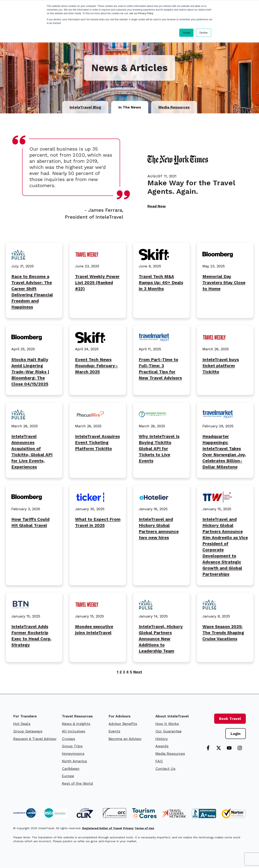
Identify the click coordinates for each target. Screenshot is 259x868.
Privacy (128, 828)
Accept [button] (186, 33)
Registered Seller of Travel (102, 828)
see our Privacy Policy (141, 13)
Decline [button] (203, 33)
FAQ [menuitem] (159, 761)
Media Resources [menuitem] (170, 754)
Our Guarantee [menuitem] (168, 731)
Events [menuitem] (114, 731)
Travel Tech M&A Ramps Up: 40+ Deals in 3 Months (161, 283)
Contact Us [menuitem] (165, 769)
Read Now (157, 206)
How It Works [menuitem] (167, 724)
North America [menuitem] (74, 761)
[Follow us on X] (219, 748)
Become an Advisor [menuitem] (125, 739)
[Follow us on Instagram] (240, 748)
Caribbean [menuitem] (71, 769)
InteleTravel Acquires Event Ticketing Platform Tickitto (97, 443)
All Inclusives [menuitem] (74, 731)
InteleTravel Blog (85, 107)
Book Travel (230, 719)
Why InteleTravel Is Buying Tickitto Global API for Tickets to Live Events (159, 449)
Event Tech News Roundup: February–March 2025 (97, 366)
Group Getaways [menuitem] (28, 731)
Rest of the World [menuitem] (77, 783)
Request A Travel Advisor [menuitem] (35, 739)
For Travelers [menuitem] (25, 716)
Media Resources (174, 107)
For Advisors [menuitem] (119, 716)
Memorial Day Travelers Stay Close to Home (224, 283)
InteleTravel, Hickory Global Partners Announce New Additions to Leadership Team (161, 639)
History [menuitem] (162, 739)
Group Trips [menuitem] (72, 746)
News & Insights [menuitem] (76, 724)
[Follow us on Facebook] (208, 748)
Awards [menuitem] (162, 746)
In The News (130, 107)
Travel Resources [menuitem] (77, 716)
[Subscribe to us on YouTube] (229, 748)
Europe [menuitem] (68, 776)
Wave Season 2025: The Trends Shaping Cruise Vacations (223, 633)
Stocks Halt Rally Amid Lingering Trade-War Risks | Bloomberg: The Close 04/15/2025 (30, 372)
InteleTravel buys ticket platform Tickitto (221, 366)
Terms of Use (144, 828)
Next (138, 672)
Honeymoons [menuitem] (73, 754)
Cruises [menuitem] (68, 739)
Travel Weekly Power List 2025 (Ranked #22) (97, 283)
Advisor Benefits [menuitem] (123, 724)
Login (236, 734)
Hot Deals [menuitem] (22, 724)
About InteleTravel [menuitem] (172, 716)
